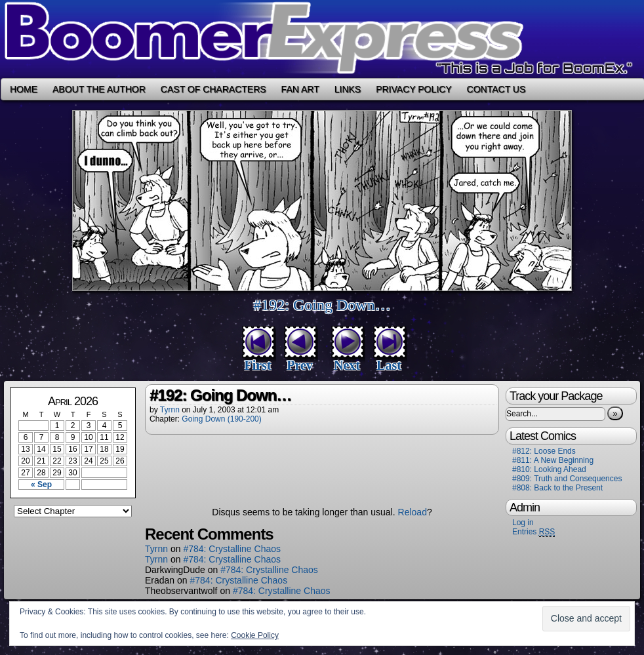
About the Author (99, 89)
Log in (523, 523)
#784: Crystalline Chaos (232, 549)
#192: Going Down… (322, 305)
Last (389, 365)
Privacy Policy (413, 89)
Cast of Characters (213, 89)
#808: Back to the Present (557, 488)
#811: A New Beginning (553, 460)
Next (347, 365)
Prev (300, 365)
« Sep (41, 485)
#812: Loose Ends (544, 451)
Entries (533, 532)
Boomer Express (322, 39)
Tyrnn (170, 410)
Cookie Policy (255, 635)
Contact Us (496, 89)
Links (348, 89)
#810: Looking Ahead (549, 469)
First (257, 365)
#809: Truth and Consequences (567, 479)
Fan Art (300, 89)
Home (24, 89)
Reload (413, 512)
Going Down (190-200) (221, 419)
